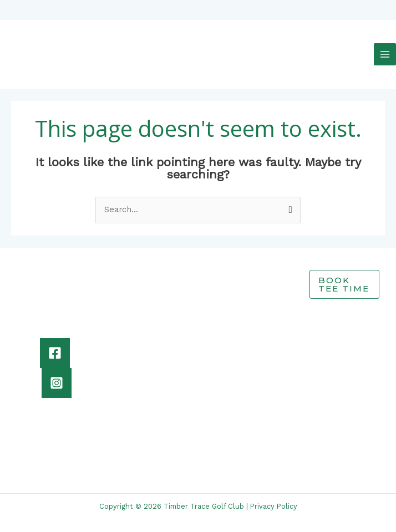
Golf (254, 280)
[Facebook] (55, 345)
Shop (256, 316)
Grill (254, 292)
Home (257, 268)
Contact (262, 328)
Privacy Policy (274, 499)
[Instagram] (57, 375)
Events (259, 304)
